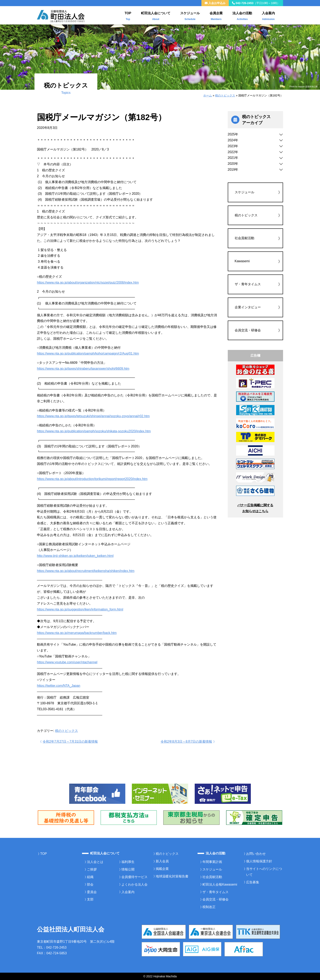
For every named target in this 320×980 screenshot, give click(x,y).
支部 (90, 899)
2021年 (233, 158)
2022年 (233, 152)
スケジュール (190, 15)
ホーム (208, 95)
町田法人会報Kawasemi (220, 884)
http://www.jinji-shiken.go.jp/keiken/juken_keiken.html (75, 556)
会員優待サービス (134, 877)
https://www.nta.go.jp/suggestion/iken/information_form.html (80, 609)
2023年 (233, 146)
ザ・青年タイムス (248, 284)
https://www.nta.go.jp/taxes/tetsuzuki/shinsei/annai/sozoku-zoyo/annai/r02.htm (93, 416)
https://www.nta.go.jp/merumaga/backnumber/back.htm (77, 633)
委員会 (92, 892)
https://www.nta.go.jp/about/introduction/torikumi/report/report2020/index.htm (92, 479)
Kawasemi (242, 261)
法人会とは (95, 862)
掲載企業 (162, 869)
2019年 (233, 170)
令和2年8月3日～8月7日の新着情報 (188, 742)
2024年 (233, 140)
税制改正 (209, 907)
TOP (128, 15)
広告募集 (253, 882)
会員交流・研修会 (248, 330)
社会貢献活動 (244, 238)
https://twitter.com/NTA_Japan (59, 686)
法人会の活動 (242, 15)
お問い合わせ (256, 854)
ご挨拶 (92, 869)
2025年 (233, 134)
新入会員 (162, 861)
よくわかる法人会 (134, 884)
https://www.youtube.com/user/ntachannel (67, 662)
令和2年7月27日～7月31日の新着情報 (69, 742)
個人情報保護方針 (259, 861)
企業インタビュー (248, 307)
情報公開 (128, 869)
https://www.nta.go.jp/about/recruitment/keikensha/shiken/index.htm (86, 571)
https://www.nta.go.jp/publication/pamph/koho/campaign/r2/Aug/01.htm (88, 353)
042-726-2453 (256, 3)
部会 (90, 884)
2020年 (233, 164)
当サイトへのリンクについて (264, 872)
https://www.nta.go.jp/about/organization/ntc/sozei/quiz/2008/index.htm (88, 283)
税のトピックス (225, 95)
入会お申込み (215, 3)
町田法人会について (156, 15)
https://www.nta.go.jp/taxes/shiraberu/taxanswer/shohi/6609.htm (83, 369)
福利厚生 (128, 862)
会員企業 (216, 15)
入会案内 (268, 15)
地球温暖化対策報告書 (172, 876)
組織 (90, 877)
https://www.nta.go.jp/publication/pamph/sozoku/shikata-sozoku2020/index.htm (94, 431)
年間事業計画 (212, 862)
